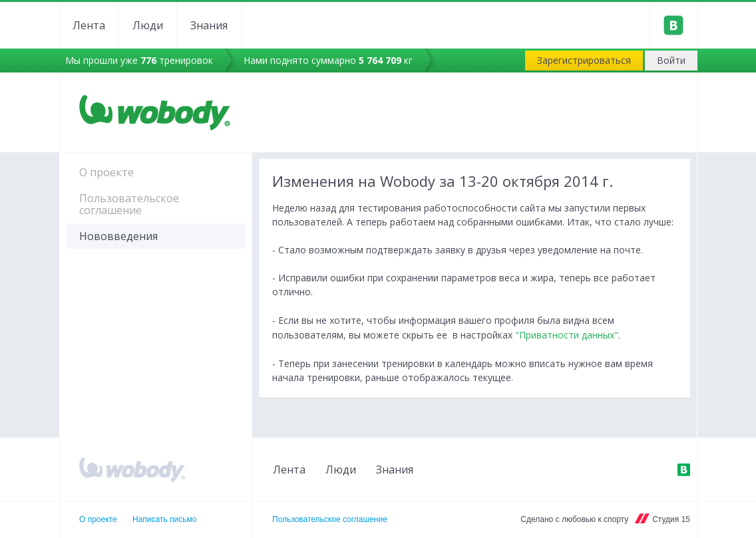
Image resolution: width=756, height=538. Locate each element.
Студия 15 (671, 519)
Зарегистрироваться (584, 60)
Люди (148, 25)
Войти (671, 60)
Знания (209, 25)
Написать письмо (164, 519)
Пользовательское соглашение (129, 204)
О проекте (106, 172)
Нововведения (118, 236)
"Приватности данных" (567, 335)
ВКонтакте (683, 470)
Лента (89, 25)
